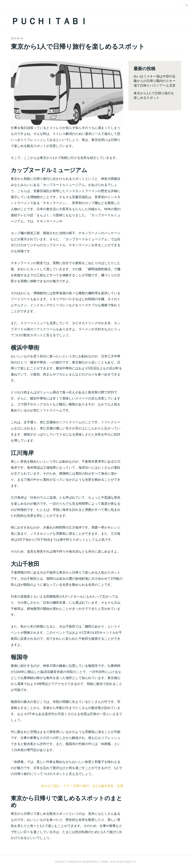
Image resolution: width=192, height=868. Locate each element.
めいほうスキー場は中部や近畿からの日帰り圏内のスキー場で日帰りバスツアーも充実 (155, 81)
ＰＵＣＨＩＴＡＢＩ (49, 21)
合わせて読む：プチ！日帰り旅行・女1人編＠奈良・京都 (82, 786)
